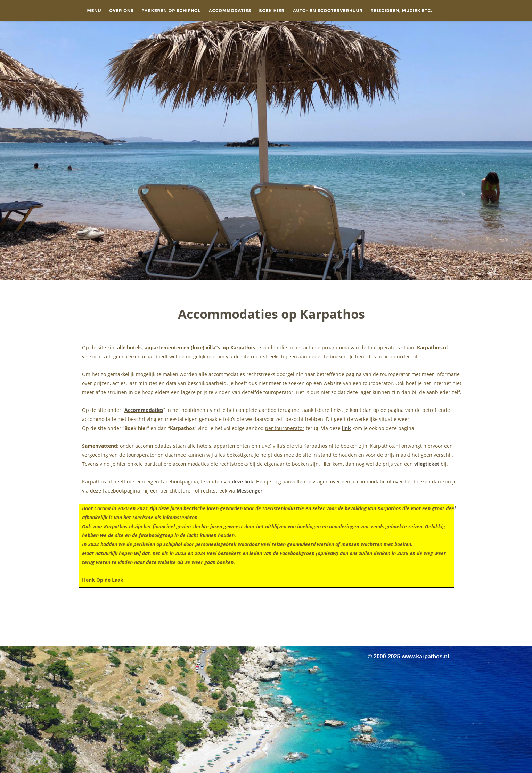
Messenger (249, 491)
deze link (243, 482)
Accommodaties (144, 410)
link (346, 428)
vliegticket (427, 464)
